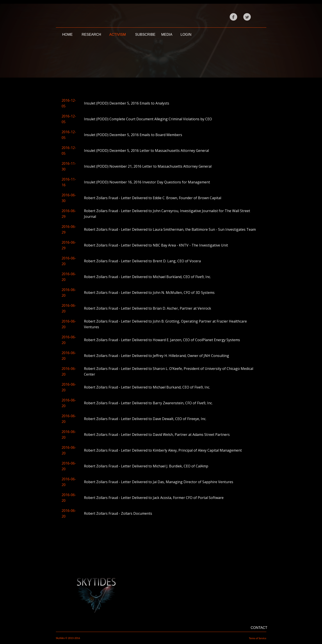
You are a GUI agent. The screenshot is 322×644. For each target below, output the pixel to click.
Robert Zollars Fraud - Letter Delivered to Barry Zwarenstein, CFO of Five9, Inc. (148, 403)
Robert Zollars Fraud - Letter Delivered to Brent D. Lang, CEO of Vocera (142, 261)
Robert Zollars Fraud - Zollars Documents (118, 513)
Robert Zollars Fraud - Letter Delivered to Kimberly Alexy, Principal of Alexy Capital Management (163, 450)
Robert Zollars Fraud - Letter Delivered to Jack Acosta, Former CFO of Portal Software (154, 498)
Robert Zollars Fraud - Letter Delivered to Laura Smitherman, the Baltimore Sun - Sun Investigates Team (170, 229)
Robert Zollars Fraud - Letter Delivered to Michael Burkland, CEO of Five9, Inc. (147, 277)
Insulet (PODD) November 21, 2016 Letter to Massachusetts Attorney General (148, 166)
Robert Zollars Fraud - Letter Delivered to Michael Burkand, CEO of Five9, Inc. (147, 387)
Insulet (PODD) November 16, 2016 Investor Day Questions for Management (147, 182)
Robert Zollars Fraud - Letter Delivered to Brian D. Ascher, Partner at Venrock (148, 308)
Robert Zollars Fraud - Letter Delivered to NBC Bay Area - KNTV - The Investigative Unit (156, 245)
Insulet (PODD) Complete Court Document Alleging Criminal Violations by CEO (148, 119)
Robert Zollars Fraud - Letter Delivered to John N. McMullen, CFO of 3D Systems (149, 293)
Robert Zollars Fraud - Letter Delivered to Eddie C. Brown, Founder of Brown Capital (153, 198)
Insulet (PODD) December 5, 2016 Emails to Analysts (127, 103)
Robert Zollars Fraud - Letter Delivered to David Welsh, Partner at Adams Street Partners (157, 435)
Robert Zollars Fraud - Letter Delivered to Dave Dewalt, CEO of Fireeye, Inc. (145, 419)
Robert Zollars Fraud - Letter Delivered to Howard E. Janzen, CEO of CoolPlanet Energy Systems (162, 340)
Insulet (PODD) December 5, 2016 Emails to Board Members (133, 135)
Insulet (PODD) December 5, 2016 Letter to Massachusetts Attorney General (146, 151)
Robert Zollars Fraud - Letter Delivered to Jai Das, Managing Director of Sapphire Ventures (159, 482)
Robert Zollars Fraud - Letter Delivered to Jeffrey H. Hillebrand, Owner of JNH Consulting (157, 356)
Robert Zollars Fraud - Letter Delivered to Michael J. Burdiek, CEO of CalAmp (146, 466)
